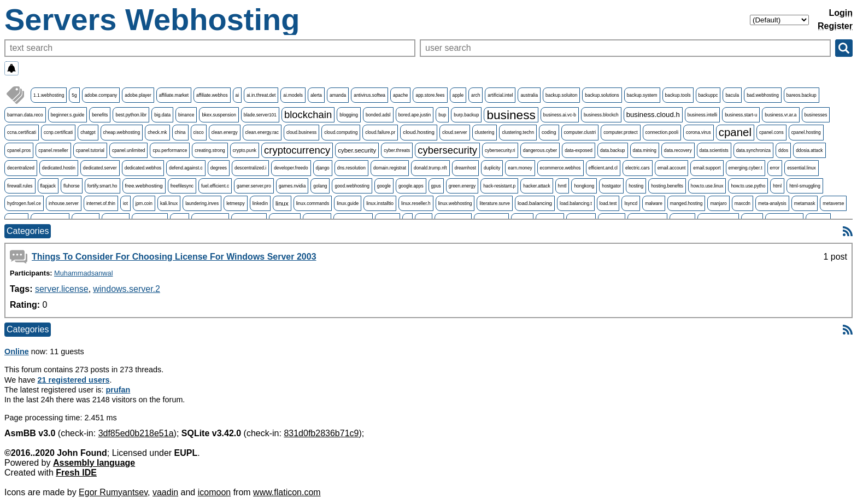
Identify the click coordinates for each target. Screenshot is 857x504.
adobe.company (101, 95)
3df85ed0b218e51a (136, 433)
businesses (816, 115)
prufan (118, 390)
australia (529, 95)
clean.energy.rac (262, 132)
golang (320, 186)
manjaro (718, 203)
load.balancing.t (576, 203)
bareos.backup (802, 95)
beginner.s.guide (67, 115)
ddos (783, 150)
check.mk (157, 132)
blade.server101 (260, 115)
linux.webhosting (455, 203)
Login (841, 13)
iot (125, 203)
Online (17, 351)
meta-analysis (772, 203)
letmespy (236, 203)
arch (476, 95)
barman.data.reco (25, 115)
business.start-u (741, 115)
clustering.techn (518, 132)
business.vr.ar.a (780, 115)
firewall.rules (20, 186)
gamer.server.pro (254, 186)
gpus (436, 186)
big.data (162, 115)
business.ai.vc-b (560, 115)
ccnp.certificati (58, 132)
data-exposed (579, 150)
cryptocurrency (297, 150)
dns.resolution (351, 168)
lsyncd (631, 203)
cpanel (735, 132)
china (180, 132)
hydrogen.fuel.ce (24, 203)
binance (186, 115)
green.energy (462, 186)
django (323, 168)
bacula (732, 95)
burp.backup (466, 115)
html (777, 186)
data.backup (613, 150)
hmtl (562, 186)
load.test (608, 203)
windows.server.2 (127, 289)
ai (237, 95)
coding (549, 132)
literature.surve (494, 203)
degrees (219, 168)
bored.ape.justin (415, 115)
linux (282, 203)
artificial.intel (500, 95)
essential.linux (802, 168)
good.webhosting (352, 186)
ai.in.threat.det (261, 95)
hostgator (611, 186)
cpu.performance (170, 150)
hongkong (584, 186)
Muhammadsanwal (83, 273)
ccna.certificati (22, 132)
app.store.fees (430, 95)
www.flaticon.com (287, 492)
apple (458, 95)
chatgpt (88, 132)
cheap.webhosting (122, 132)
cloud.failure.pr (380, 132)
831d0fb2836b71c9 (321, 433)
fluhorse (72, 186)
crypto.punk (245, 150)
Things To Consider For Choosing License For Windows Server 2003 (174, 257)
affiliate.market (174, 95)
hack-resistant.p (499, 186)
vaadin (165, 492)
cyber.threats (397, 150)
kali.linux (169, 203)
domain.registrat (390, 168)
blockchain (308, 115)
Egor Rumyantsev (113, 492)
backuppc (708, 95)
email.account (672, 168)
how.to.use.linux (707, 186)
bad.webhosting (763, 95)
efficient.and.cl (603, 168)
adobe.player (138, 95)
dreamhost (466, 168)
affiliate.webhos (212, 95)
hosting (636, 186)
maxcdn (742, 203)
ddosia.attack (809, 150)
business (511, 115)
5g (74, 95)
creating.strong (210, 150)
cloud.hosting (419, 132)
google (384, 186)
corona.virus (698, 132)
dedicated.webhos (143, 168)
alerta (316, 95)
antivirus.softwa (369, 95)
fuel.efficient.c (215, 186)
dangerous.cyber (540, 150)
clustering (485, 132)
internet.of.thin (101, 203)
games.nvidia (292, 186)
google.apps (411, 186)
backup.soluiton (561, 95)
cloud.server (455, 132)
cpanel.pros (19, 150)
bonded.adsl (378, 115)
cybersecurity (447, 150)
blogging (349, 115)
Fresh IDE (76, 473)
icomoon (214, 492)
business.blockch (601, 115)
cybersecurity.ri (500, 150)
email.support (707, 168)
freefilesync (182, 186)
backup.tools (678, 95)
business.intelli (702, 115)
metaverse (833, 203)
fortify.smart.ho (102, 186)
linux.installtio (380, 203)
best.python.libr (131, 115)
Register (835, 26)
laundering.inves (202, 203)
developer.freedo (291, 168)
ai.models (293, 95)
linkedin (260, 203)
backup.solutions (602, 95)
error (775, 168)
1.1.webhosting (49, 95)
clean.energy (225, 132)
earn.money (520, 168)
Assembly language (94, 463)
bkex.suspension (219, 115)
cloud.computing (341, 132)
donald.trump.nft (430, 168)
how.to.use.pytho (748, 186)
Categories (28, 231)
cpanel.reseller (53, 150)
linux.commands (313, 203)
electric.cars (638, 168)
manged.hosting (686, 203)
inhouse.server (64, 203)
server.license (62, 289)
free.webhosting (144, 186)
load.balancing (535, 203)
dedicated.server (100, 168)
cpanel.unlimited (129, 150)
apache (400, 95)
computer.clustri (580, 132)
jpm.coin (144, 203)
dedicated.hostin (59, 168)
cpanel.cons (771, 132)
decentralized (21, 168)
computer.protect (620, 132)
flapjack (48, 186)
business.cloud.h (653, 115)
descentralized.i (250, 168)
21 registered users (74, 380)
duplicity (492, 168)
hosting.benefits (667, 186)
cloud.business (301, 132)
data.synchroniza (753, 150)
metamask (805, 203)
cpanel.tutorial (90, 150)
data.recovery (678, 150)
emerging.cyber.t (746, 168)
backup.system (642, 95)
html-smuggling (805, 186)
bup (442, 115)
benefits (100, 115)
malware (654, 203)
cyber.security (357, 150)
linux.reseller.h (416, 203)
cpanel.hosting (806, 132)
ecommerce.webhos (560, 168)
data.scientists (714, 150)
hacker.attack (536, 186)
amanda (338, 95)
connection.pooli (662, 132)
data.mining (645, 150)
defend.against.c (186, 168)
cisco (199, 132)
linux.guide (348, 203)
